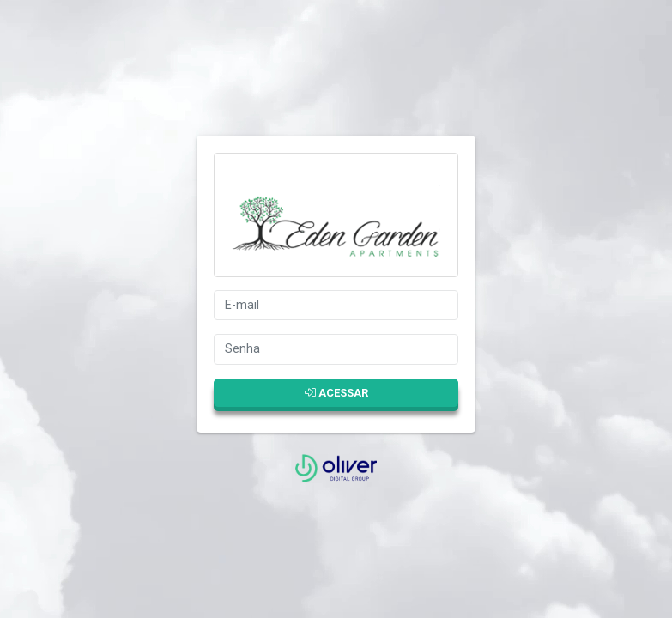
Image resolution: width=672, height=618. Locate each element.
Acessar (336, 393)
